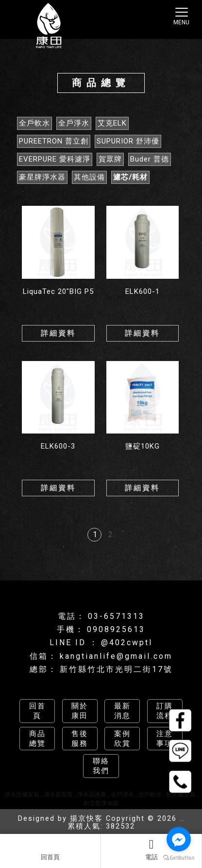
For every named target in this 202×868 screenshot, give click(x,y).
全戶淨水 (74, 123)
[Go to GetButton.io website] (179, 858)
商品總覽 (37, 739)
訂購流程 (165, 711)
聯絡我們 (101, 766)
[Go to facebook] (179, 839)
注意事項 (165, 739)
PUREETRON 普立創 (54, 141)
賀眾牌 (110, 159)
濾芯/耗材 (130, 177)
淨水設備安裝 (22, 795)
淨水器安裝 (58, 795)
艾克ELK (112, 123)
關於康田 (80, 711)
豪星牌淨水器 (42, 177)
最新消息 (122, 711)
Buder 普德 (150, 159)
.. (182, 819)
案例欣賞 (122, 739)
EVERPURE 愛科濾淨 (55, 159)
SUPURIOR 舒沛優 (128, 141)
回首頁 (50, 850)
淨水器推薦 (92, 795)
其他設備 (89, 177)
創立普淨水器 (101, 803)
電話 (151, 850)
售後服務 (80, 739)
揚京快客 (86, 819)
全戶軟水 (34, 123)
